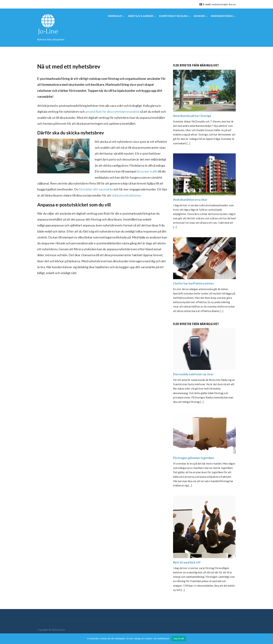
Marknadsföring (222, 16)
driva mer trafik (147, 171)
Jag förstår (179, 639)
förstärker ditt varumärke (96, 189)
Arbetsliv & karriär (141, 16)
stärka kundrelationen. (127, 195)
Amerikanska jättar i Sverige (193, 116)
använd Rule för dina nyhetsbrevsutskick (113, 111)
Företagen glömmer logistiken (194, 458)
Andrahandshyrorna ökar (191, 199)
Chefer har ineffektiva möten (194, 283)
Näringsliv (115, 16)
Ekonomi (199, 16)
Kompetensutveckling (173, 16)
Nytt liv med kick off (187, 562)
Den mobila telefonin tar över (194, 374)
